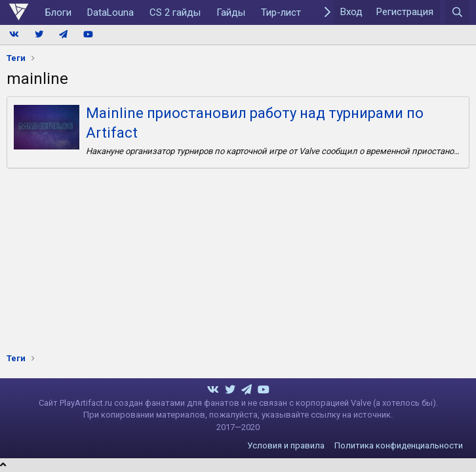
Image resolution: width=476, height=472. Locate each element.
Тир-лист (281, 12)
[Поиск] (457, 12)
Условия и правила (286, 445)
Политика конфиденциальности (399, 445)
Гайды (231, 12)
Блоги (58, 12)
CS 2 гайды (175, 12)
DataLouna (110, 12)
